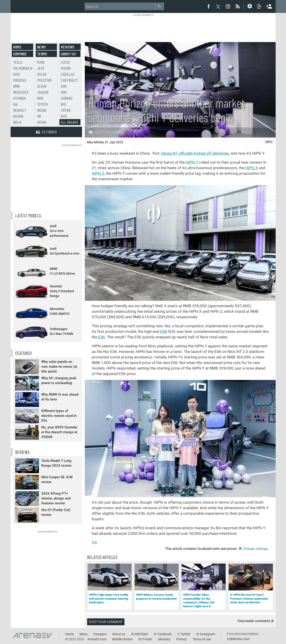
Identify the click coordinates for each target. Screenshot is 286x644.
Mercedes (21, 92)
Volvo (42, 74)
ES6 (102, 337)
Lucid (65, 62)
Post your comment (107, 132)
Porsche (20, 80)
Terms (42, 54)
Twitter (185, 634)
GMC (64, 86)
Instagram (208, 634)
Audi (16, 74)
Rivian (66, 68)
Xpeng (66, 110)
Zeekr (42, 86)
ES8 (164, 331)
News (41, 47)
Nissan (18, 116)
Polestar (44, 80)
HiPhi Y (192, 162)
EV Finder (145, 639)
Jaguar (43, 92)
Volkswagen (23, 68)
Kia (15, 104)
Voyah (42, 122)
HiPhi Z (98, 173)
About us (68, 54)
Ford (41, 62)
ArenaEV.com (97, 639)
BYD (64, 116)
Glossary (164, 639)
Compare (20, 54)
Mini (40, 98)
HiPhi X (252, 168)
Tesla (18, 62)
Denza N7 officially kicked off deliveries (195, 153)
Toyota (43, 104)
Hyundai (20, 98)
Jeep (41, 68)
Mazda (42, 110)
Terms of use (202, 639)
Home (17, 47)
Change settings (253, 549)
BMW (16, 86)
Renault (20, 110)
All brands (70, 122)
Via (94, 542)
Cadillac (68, 74)
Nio (63, 104)
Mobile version (122, 639)
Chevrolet (69, 80)
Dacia (17, 122)
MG (39, 116)
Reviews (68, 47)
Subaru (67, 98)
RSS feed (141, 634)
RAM (64, 92)
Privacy (182, 639)
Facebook (164, 634)
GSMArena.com (238, 639)
